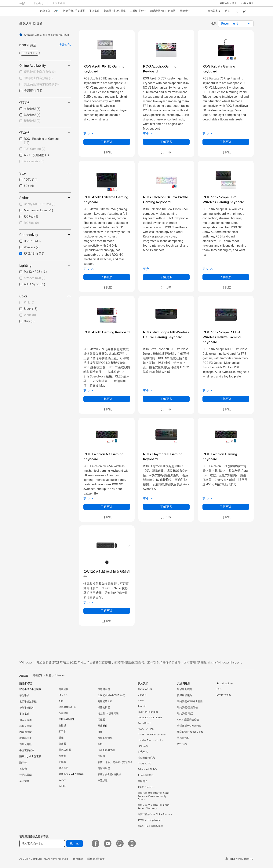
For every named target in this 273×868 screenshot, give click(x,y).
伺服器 (101, 720)
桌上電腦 (24, 781)
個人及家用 (25, 720)
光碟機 (62, 762)
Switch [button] (45, 198)
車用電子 (143, 781)
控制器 (101, 756)
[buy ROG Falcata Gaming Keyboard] (226, 69)
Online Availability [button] (45, 66)
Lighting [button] (45, 265)
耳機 (100, 744)
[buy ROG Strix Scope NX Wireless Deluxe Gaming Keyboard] (166, 335)
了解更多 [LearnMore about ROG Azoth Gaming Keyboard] (107, 399)
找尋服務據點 (184, 695)
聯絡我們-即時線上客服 (190, 701)
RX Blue (31, 223)
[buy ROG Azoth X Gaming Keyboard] (166, 69)
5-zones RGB (35, 278)
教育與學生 (25, 738)
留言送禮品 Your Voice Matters (155, 814)
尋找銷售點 (183, 738)
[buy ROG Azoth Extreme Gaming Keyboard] (107, 200)
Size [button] (45, 173)
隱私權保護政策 (96, 859)
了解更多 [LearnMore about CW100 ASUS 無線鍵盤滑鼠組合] (107, 611)
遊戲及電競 (25, 744)
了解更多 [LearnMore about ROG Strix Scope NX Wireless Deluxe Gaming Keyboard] (166, 399)
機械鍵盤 (32, 121)
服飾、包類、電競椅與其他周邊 (115, 762)
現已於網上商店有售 (40, 72)
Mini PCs (64, 695)
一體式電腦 (25, 775)
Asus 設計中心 (146, 775)
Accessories (34, 161)
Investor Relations (148, 712)
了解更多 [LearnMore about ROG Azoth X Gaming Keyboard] (166, 142)
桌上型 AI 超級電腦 (108, 714)
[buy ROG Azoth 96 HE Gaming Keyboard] (107, 69)
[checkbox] (45, 121)
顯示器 (23, 763)
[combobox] (236, 24)
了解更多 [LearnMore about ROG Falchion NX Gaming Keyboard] (107, 507)
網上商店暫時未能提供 (41, 84)
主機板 (62, 726)
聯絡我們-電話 (185, 714)
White (30, 315)
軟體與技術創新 (67, 707)
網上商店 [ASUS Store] (45, 11)
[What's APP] (120, 844)
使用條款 (78, 859)
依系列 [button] (45, 132)
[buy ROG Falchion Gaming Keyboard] (226, 457)
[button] (228, 3)
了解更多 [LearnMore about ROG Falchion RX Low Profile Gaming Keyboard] (166, 277)
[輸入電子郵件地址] (42, 844)
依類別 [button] (45, 103)
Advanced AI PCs (147, 769)
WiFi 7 (62, 780)
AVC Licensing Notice (150, 820)
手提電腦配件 (27, 750)
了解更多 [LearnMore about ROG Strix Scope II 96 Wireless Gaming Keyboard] (226, 277)
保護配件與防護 (106, 750)
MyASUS (182, 744)
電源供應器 (65, 750)
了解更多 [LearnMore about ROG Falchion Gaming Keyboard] (226, 507)
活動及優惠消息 (146, 758)
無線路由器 (104, 689)
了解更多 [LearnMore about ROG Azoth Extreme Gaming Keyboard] (107, 277)
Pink (29, 302)
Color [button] (45, 296)
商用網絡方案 (105, 701)
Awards (142, 706)
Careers (142, 695)
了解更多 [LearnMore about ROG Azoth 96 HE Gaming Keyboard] (107, 142)
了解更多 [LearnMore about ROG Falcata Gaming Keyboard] (226, 142)
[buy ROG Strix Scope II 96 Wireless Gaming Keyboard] (226, 200)
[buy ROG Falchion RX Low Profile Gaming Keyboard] (166, 200)
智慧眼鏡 (64, 713)
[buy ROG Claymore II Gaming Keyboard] (166, 457)
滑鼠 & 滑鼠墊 (105, 738)
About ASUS (145, 689)
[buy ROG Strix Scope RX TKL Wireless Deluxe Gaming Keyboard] (226, 337)
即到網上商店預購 (38, 78)
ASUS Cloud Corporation (152, 735)
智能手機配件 (27, 708)
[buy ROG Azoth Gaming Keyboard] (107, 332)
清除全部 (65, 45)
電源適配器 (104, 768)
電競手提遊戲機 (28, 702)
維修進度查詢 (184, 689)
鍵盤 (100, 732)
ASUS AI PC (144, 764)
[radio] (107, 562)
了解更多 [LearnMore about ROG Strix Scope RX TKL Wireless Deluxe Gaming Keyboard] (226, 399)
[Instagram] (132, 844)
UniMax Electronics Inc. (151, 740)
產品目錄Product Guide (190, 732)
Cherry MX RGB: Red (40, 204)
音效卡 (62, 756)
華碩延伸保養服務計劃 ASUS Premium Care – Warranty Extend (154, 796)
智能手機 (24, 696)
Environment (224, 695)
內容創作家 (25, 732)
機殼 (61, 738)
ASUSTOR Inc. (146, 729)
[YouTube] (108, 844)
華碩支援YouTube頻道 (189, 726)
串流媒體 (103, 781)
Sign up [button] (75, 844)
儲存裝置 (64, 768)
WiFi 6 (62, 786)
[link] (26, 11)
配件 (61, 701)
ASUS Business (146, 787)
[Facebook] (96, 844)
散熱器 (62, 744)
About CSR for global (150, 718)
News (141, 701)
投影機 (23, 769)
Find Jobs (143, 746)
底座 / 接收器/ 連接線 (109, 774)
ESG (219, 689)
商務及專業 (25, 726)
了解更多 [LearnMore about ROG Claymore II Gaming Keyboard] (166, 507)
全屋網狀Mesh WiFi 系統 (111, 695)
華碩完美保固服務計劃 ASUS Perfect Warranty (154, 807)
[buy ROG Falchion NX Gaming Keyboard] (107, 457)
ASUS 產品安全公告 (188, 720)
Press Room (144, 723)
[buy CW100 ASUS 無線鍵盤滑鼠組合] (107, 574)
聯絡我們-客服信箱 (187, 708)
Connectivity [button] (45, 235)
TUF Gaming (35, 149)
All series (60, 675)
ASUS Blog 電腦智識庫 (150, 826)
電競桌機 (64, 689)
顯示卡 (62, 732)
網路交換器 (104, 708)
